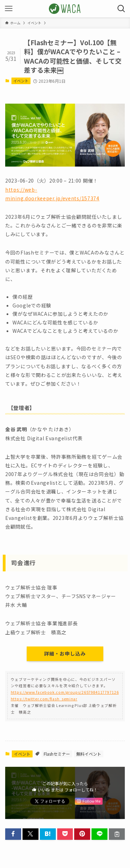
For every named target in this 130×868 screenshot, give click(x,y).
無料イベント (89, 754)
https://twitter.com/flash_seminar (44, 699)
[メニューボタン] (9, 9)
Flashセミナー (57, 754)
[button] (13, 834)
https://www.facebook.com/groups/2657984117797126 (65, 692)
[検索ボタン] (121, 9)
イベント (21, 81)
